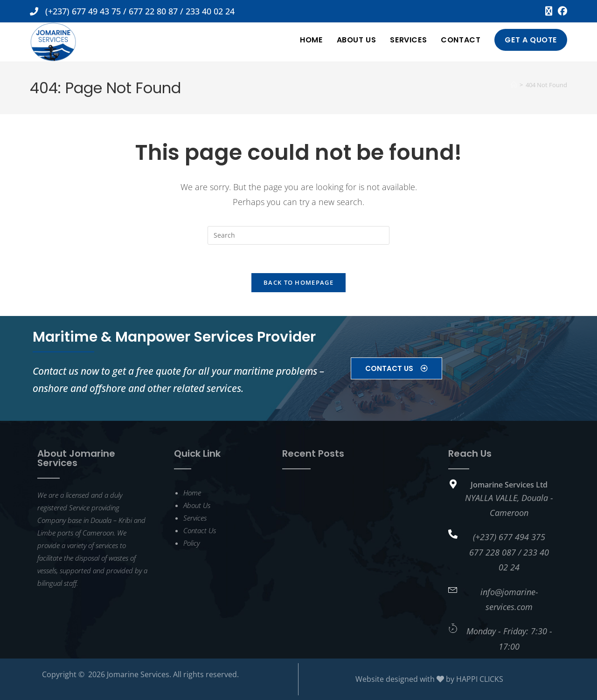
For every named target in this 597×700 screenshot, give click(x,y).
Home (192, 493)
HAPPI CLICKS (480, 679)
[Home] (514, 85)
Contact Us (200, 530)
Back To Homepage (298, 282)
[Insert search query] (298, 235)
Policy (191, 543)
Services (195, 518)
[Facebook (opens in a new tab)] (561, 11)
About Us (197, 505)
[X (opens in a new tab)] (549, 11)
